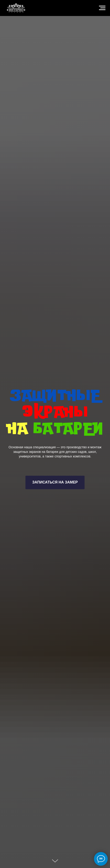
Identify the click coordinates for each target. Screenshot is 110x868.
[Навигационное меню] (102, 8)
